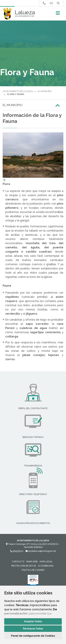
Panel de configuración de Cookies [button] (33, 636)
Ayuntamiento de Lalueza (18, 91)
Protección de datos (24, 566)
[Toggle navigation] (58, 14)
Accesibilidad (46, 566)
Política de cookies (33, 570)
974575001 (17, 551)
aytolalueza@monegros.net (41, 551)
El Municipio (45, 91)
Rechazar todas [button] (33, 629)
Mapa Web (32, 562)
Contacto (18, 562)
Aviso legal (46, 562)
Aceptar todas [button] (33, 621)
